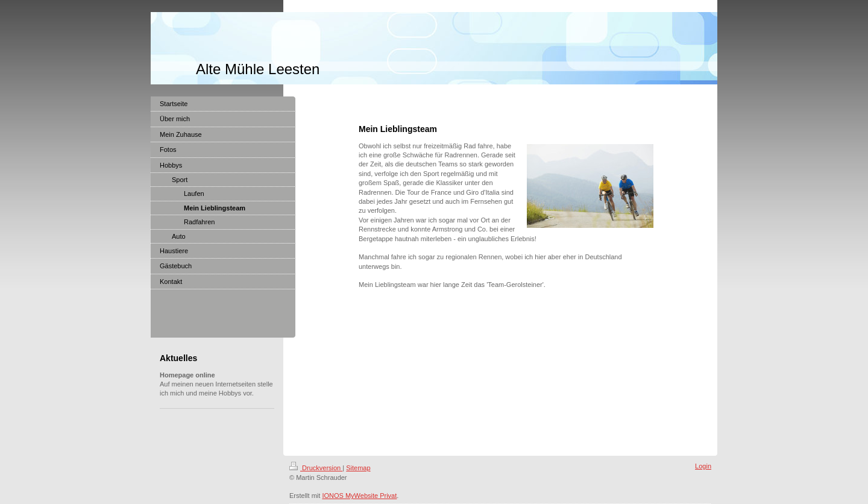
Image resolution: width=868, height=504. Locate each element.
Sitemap (358, 468)
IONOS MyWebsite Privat (359, 496)
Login (703, 466)
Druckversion (316, 468)
